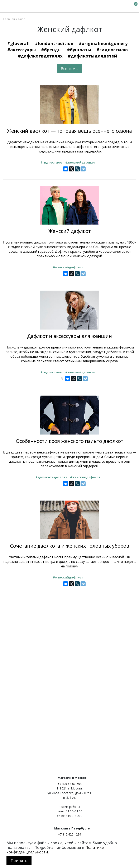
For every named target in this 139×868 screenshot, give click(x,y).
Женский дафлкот (70, 231)
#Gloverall (18, 43)
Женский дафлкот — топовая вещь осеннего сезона (69, 131)
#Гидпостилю (112, 50)
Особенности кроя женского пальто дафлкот (70, 441)
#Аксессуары (22, 50)
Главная (9, 19)
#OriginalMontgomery (103, 43)
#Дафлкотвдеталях (40, 56)
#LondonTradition (54, 43)
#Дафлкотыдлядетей (92, 56)
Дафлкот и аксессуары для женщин (69, 336)
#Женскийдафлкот (80, 162)
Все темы (70, 69)
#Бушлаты (79, 50)
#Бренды (51, 50)
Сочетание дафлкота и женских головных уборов (70, 546)
